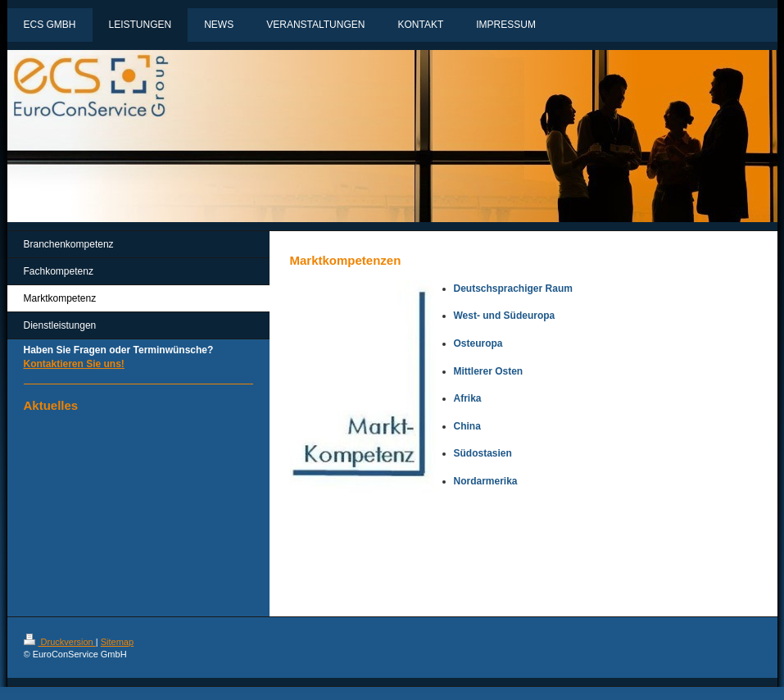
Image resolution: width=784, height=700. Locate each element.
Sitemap (117, 642)
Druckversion (60, 642)
